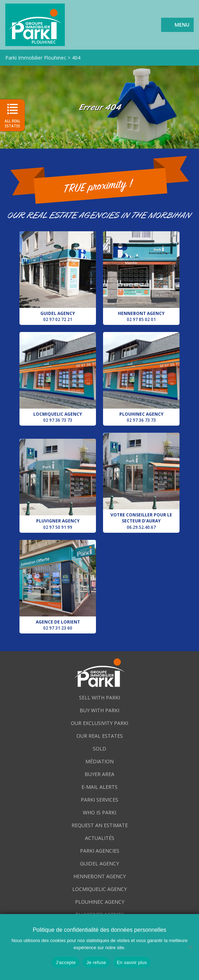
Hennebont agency (141, 277)
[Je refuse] (190, 947)
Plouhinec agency (141, 378)
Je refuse (96, 962)
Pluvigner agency (58, 484)
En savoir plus (132, 962)
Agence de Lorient (58, 585)
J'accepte (66, 962)
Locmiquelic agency (58, 378)
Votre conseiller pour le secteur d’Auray (141, 481)
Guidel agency (58, 277)
